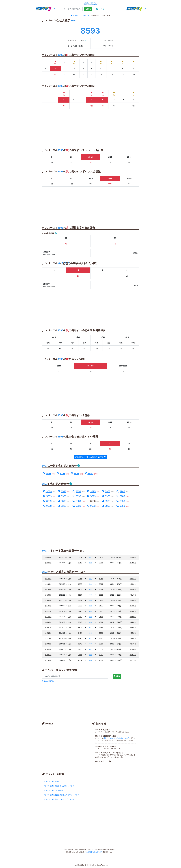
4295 (80, 638)
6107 (48, 595)
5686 (48, 600)
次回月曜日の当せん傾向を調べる (90, 457)
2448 (48, 649)
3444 (80, 655)
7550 (101, 660)
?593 (47, 474)
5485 (133, 606)
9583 (91, 506)
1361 (80, 557)
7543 (101, 633)
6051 (101, 655)
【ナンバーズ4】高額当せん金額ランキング (58, 786)
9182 (101, 617)
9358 (47, 506)
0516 (101, 644)
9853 (121, 506)
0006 (80, 584)
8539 (77, 501)
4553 (133, 628)
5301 (133, 563)
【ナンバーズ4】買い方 (51, 781)
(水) (69, 557)
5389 (47, 496)
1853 (48, 655)
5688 (133, 600)
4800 (133, 617)
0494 (80, 633)
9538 (77, 506)
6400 (48, 584)
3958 (106, 491)
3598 (62, 491)
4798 (48, 617)
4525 (133, 633)
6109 (133, 595)
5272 (101, 563)
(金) (121, 557)
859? (89, 474)
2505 (133, 644)
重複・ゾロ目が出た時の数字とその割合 (116, 738)
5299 (48, 563)
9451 (101, 606)
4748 (80, 649)
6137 (80, 600)
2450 (133, 649)
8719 (80, 563)
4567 (48, 622)
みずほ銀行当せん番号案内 (94, 852)
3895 (91, 491)
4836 (80, 606)
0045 (101, 584)
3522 (101, 595)
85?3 (75, 474)
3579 (48, 638)
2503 (48, 644)
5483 (48, 606)
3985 (121, 491)
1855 (133, 655)
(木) (69, 584)
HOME (74, 15)
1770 (133, 660)
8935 (106, 501)
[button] (45, 9)
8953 (121, 501)
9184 (80, 595)
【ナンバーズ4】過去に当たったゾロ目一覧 (58, 799)
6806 (80, 590)
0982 (101, 600)
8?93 (61, 474)
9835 (106, 506)
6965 (101, 557)
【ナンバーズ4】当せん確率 (52, 790)
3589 (47, 491)
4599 (101, 622)
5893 (91, 496)
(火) (121, 563)
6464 (48, 557)
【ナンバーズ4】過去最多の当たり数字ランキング (61, 795)
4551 (48, 628)
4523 (48, 633)
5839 (77, 496)
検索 (88, 9)
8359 (47, 501)
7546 (80, 622)
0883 (101, 649)
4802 (80, 628)
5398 (62, 496)
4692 (101, 590)
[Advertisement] (21, 50)
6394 (48, 590)
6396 (133, 590)
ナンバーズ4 (85, 15)
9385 (62, 506)
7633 (101, 628)
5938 (106, 496)
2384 (80, 660)
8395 (62, 501)
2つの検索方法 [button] (48, 681)
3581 (133, 638)
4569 (133, 622)
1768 (48, 660)
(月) (121, 584)
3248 (80, 644)
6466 (133, 557)
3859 (77, 491)
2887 (101, 638)
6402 (133, 584)
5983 (121, 496)
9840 (80, 617)
